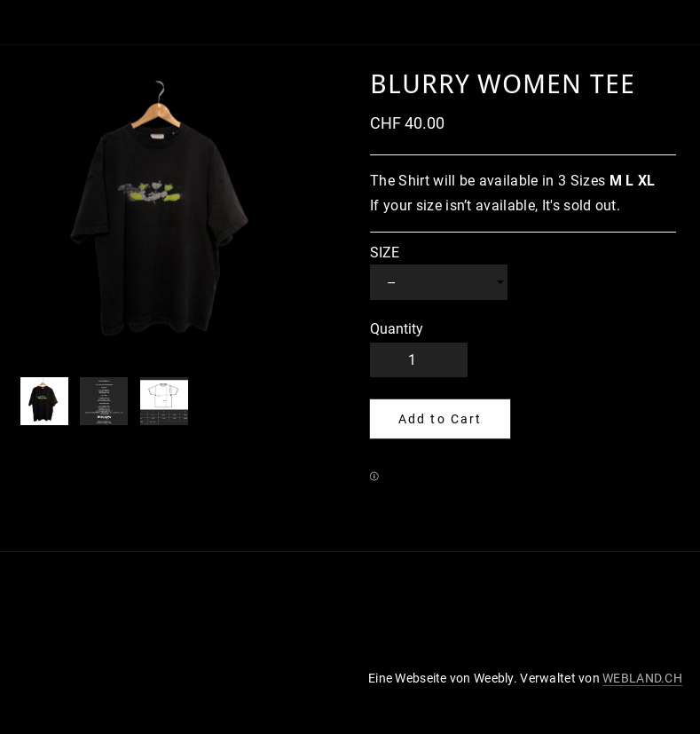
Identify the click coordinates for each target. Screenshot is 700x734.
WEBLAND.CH (642, 678)
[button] (440, 419)
